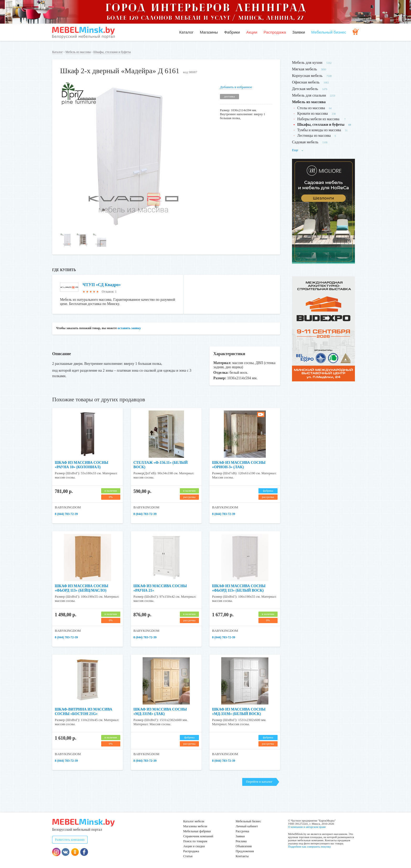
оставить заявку (129, 328)
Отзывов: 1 (109, 292)
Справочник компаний (198, 836)
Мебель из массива (78, 52)
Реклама (241, 841)
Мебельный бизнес (329, 32)
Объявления (244, 846)
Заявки (299, 32)
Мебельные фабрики (197, 831)
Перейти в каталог (259, 782)
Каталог (186, 32)
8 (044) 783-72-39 (66, 514)
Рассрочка (242, 831)
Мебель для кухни (307, 62)
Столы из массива (311, 108)
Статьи (188, 856)
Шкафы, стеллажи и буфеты (112, 52)
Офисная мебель (306, 82)
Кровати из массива (313, 114)
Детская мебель (305, 89)
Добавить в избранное (236, 87)
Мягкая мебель (304, 69)
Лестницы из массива (314, 136)
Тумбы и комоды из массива (319, 130)
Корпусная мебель (307, 76)
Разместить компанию (70, 840)
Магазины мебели (195, 826)
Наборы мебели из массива (319, 119)
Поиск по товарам (195, 841)
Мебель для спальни (309, 95)
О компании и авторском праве (307, 827)
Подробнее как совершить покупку (309, 846)
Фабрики (232, 32)
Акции (252, 32)
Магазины (209, 32)
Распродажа (275, 32)
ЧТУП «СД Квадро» (102, 285)
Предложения (245, 851)
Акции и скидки (194, 846)
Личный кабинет (247, 826)
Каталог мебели (194, 821)
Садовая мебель (305, 142)
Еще (298, 150)
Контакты (242, 856)
